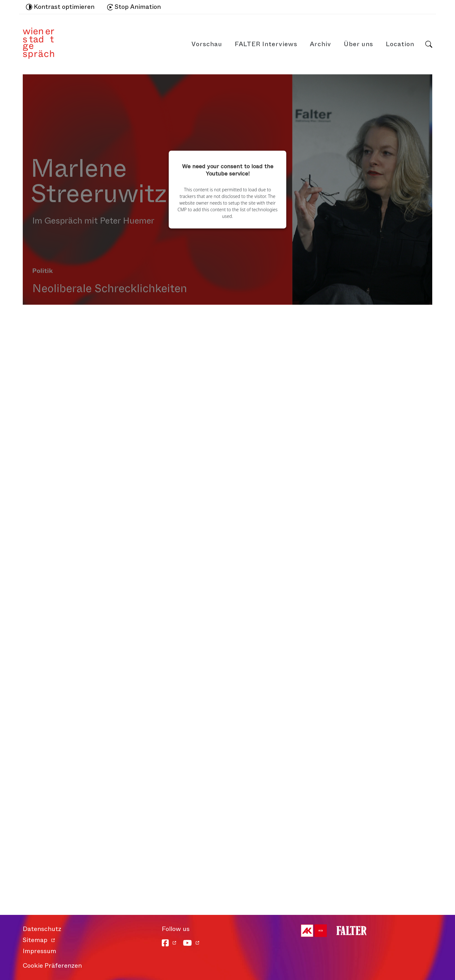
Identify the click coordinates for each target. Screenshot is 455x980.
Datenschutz (42, 929)
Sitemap (35, 940)
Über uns (358, 44)
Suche (429, 44)
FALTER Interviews (266, 44)
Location (400, 44)
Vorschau (207, 44)
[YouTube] (191, 943)
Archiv (321, 44)
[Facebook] (169, 943)
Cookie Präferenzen (52, 966)
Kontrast (60, 7)
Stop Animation (134, 7)
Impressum (39, 951)
